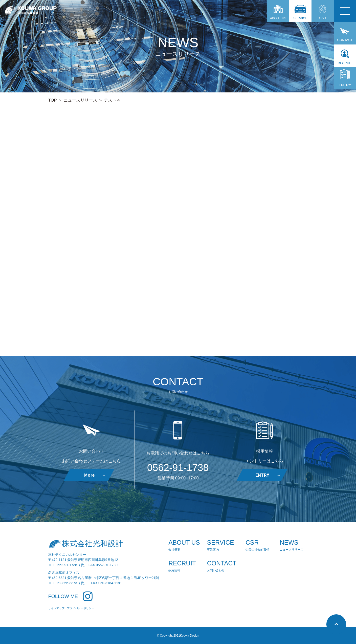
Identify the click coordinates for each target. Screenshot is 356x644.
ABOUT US (278, 12)
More (95, 475)
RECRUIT (345, 57)
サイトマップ (56, 608)
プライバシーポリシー (81, 608)
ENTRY (345, 78)
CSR (323, 12)
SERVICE (300, 12)
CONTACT (345, 34)
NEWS (292, 545)
